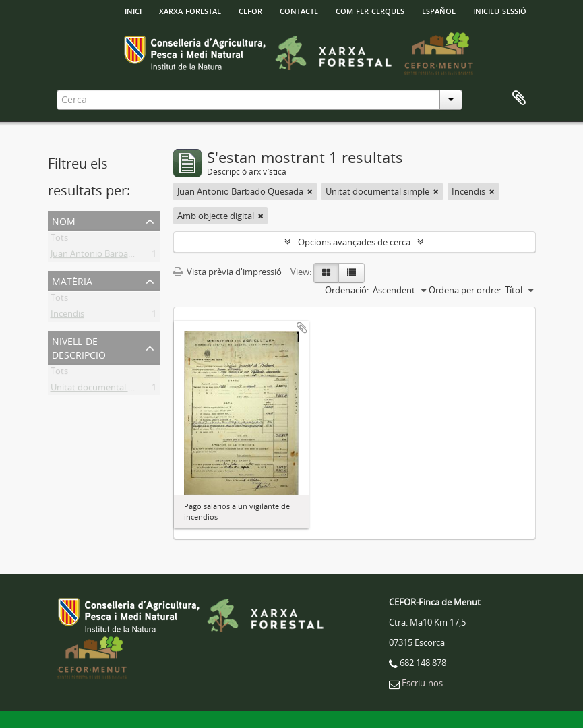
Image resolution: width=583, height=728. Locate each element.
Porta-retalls (519, 98)
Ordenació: (347, 290)
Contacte (299, 10)
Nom (64, 220)
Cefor (250, 10)
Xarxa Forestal (190, 10)
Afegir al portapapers (302, 328)
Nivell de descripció (79, 347)
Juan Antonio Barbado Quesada (114, 256)
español (439, 10)
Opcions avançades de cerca (354, 242)
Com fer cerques (370, 10)
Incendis (67, 316)
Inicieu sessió (500, 10)
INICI (133, 10)
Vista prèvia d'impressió (227, 272)
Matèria (72, 280)
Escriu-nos (422, 683)
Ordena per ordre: (465, 290)
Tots (59, 240)
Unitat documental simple (102, 390)
